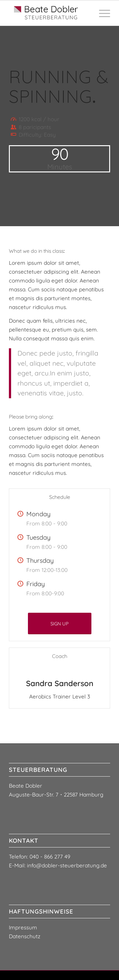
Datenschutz (25, 936)
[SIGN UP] (60, 623)
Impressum (23, 927)
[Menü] (101, 13)
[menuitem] (101, 13)
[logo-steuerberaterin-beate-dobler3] (49, 13)
